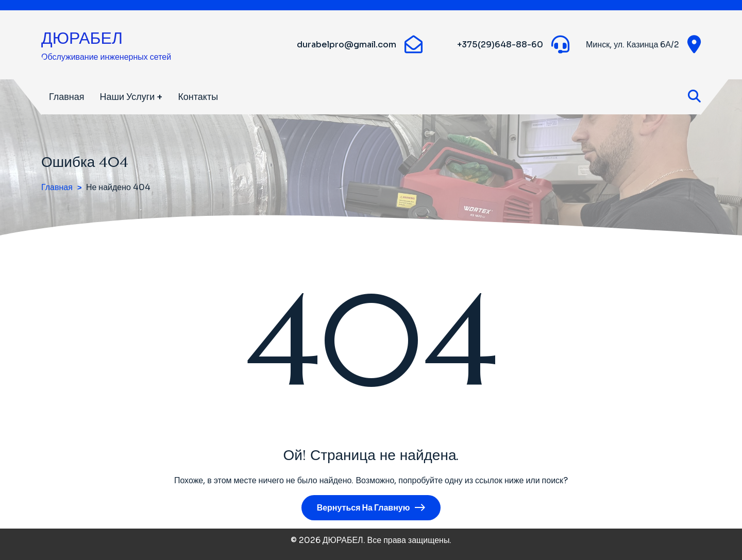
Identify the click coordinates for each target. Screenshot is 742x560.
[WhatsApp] (445, 45)
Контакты (198, 97)
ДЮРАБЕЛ (82, 38)
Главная (67, 97)
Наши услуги (128, 97)
